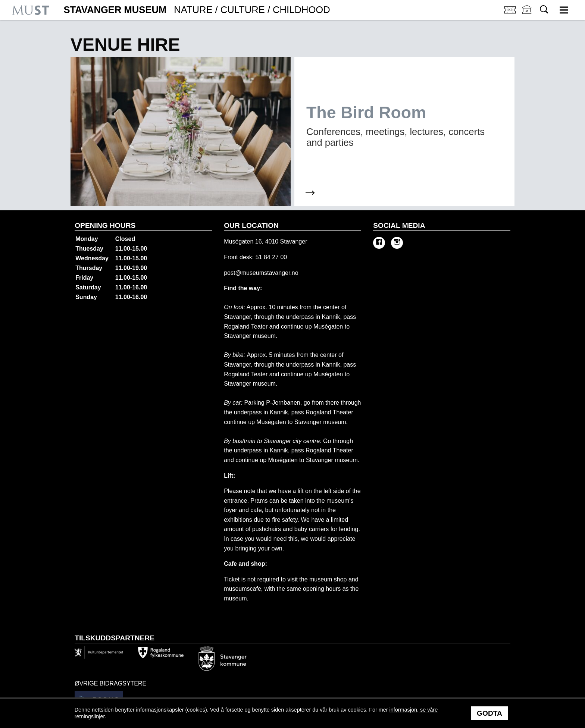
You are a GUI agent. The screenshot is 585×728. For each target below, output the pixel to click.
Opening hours (105, 225)
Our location (251, 225)
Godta (489, 713)
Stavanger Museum (197, 10)
